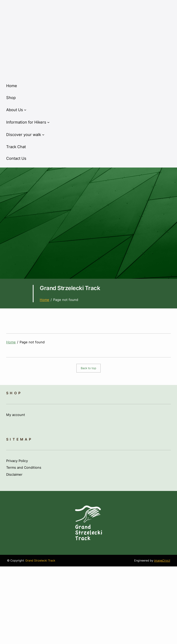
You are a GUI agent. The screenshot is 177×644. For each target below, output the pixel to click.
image (162, 560)
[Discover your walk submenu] (25, 135)
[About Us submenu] (16, 110)
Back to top (88, 368)
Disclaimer (14, 475)
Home (12, 86)
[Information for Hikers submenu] (28, 122)
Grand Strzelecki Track (70, 288)
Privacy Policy (17, 461)
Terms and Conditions (24, 468)
